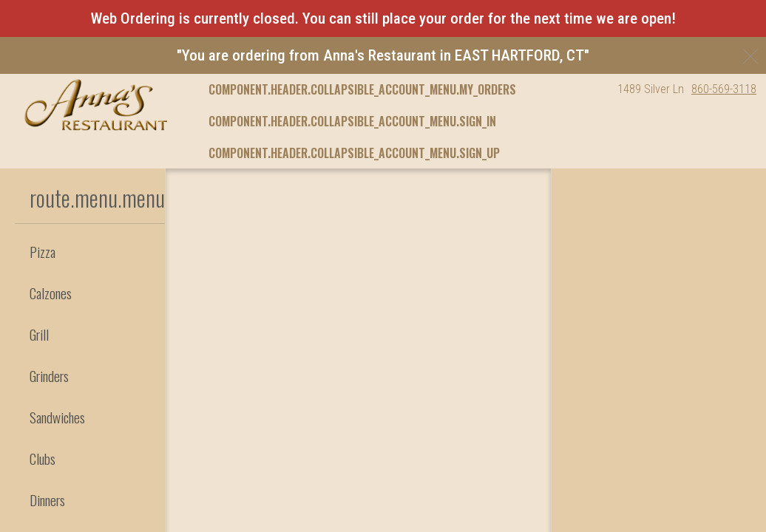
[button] (96, 105)
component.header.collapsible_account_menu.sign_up (354, 153)
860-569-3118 (724, 89)
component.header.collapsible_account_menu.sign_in (352, 121)
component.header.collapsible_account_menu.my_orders (362, 89)
